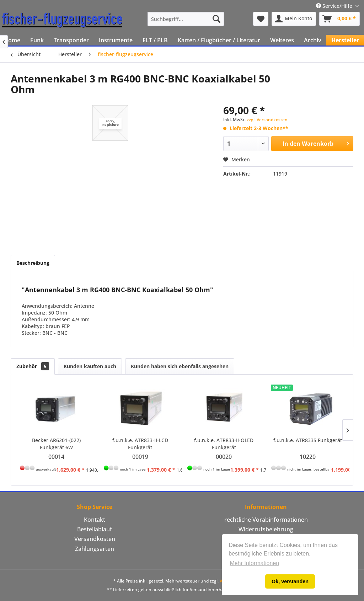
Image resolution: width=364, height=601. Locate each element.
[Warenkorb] (339, 19)
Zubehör (33, 366)
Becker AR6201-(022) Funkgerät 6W (56, 444)
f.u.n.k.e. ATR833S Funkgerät (308, 440)
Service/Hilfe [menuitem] (335, 6)
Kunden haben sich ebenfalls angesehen (180, 366)
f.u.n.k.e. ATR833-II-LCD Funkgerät (140, 444)
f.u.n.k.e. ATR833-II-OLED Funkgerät (224, 444)
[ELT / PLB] (155, 40)
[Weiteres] (282, 40)
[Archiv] (313, 40)
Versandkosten (95, 539)
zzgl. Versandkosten (267, 120)
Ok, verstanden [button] (290, 581)
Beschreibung (33, 263)
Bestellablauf (95, 529)
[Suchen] (216, 19)
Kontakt (95, 520)
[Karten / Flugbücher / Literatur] (219, 40)
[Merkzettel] (261, 19)
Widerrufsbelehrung (266, 529)
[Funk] (37, 40)
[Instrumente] (116, 40)
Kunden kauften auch (90, 366)
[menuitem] (186, 19)
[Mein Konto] (294, 19)
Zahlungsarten (95, 549)
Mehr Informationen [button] (254, 563)
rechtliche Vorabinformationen (266, 520)
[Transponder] (71, 40)
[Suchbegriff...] (186, 19)
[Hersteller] (345, 40)
